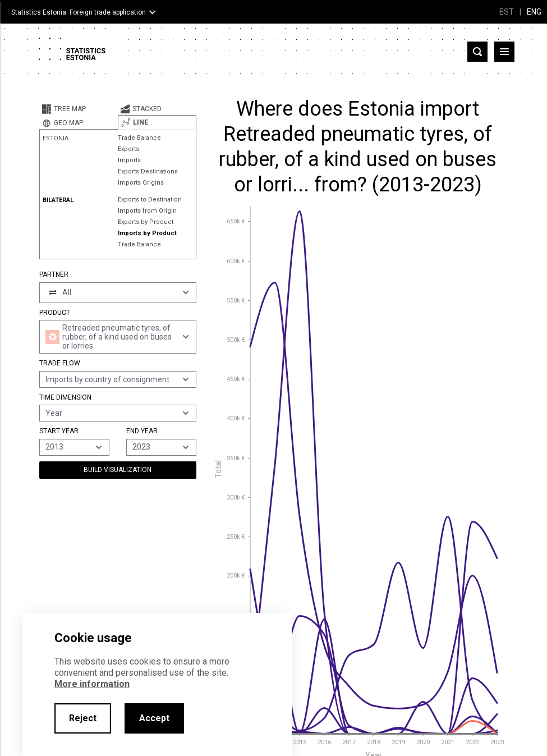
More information (92, 684)
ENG (534, 12)
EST (507, 12)
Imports (129, 160)
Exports (128, 149)
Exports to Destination (150, 200)
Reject (83, 718)
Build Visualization (118, 470)
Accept (154, 718)
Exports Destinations (148, 171)
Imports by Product (147, 233)
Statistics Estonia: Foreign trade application (79, 12)
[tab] (79, 109)
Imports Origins (141, 183)
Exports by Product (146, 222)
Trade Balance (139, 138)
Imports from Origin (147, 211)
